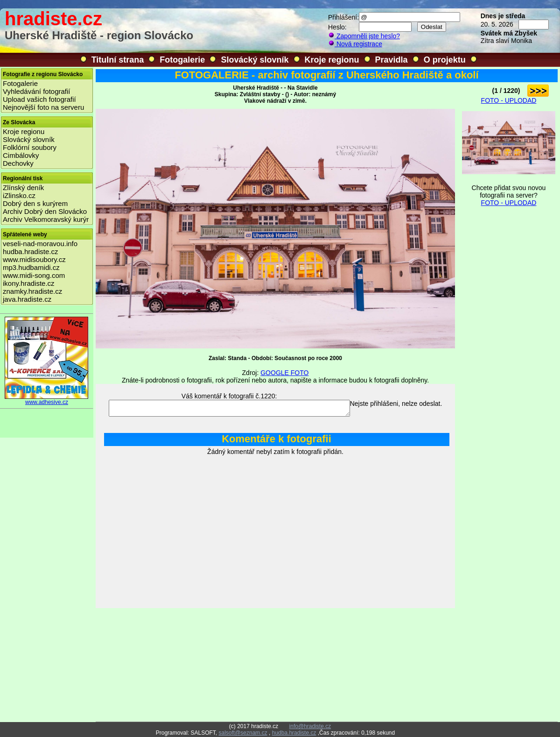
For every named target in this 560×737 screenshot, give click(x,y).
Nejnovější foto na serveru (43, 107)
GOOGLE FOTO (284, 373)
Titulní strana (118, 60)
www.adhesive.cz (47, 400)
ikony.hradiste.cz (29, 283)
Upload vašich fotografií (39, 99)
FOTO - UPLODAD (509, 100)
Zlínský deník (23, 188)
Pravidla (392, 60)
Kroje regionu (332, 60)
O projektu (445, 60)
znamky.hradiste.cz (32, 291)
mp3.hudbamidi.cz (31, 267)
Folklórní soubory (30, 147)
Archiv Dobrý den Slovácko (45, 211)
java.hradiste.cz (27, 299)
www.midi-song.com (34, 275)
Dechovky (18, 163)
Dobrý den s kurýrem (35, 203)
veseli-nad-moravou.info (40, 244)
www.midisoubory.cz (34, 259)
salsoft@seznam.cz (243, 733)
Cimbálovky (21, 155)
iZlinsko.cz (19, 195)
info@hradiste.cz (310, 726)
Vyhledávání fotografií (37, 91)
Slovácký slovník (255, 60)
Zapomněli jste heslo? (364, 36)
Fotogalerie (182, 60)
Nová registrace (355, 44)
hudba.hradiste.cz (30, 252)
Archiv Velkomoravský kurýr (46, 219)
